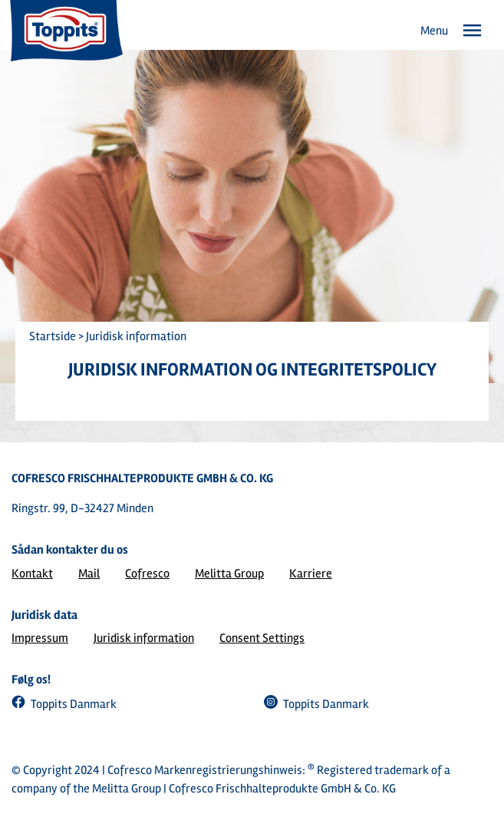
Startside (53, 336)
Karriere (311, 574)
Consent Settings (262, 638)
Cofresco (147, 574)
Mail (89, 574)
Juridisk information (144, 638)
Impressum (40, 638)
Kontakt (32, 574)
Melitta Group (229, 574)
